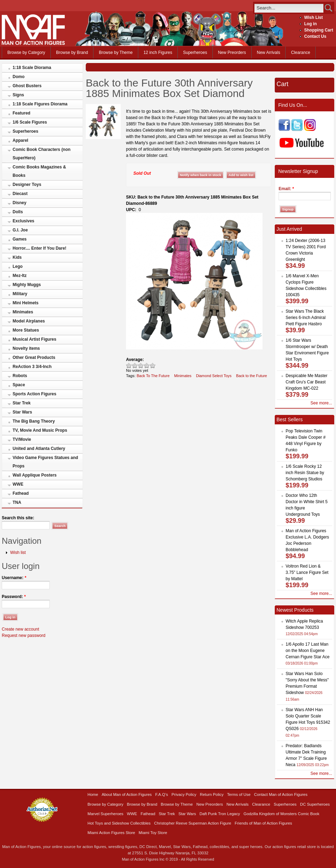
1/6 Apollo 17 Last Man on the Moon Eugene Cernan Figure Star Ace (307, 651)
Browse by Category (26, 53)
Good (141, 365)
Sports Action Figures (34, 394)
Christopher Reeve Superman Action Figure (192, 823)
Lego (18, 266)
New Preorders (232, 53)
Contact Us (315, 36)
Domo (19, 77)
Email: (286, 189)
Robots (20, 376)
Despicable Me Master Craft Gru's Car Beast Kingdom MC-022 (306, 382)
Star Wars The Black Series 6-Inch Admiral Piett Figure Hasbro (306, 318)
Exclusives (23, 221)
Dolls (18, 212)
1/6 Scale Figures (30, 122)
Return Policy (212, 794)
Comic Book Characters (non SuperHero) (41, 154)
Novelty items (26, 348)
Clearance (300, 53)
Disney (19, 203)
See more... (321, 403)
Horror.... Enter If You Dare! (40, 248)
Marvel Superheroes (106, 814)
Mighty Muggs (27, 285)
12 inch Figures (158, 53)
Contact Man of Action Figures (281, 794)
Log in (310, 24)
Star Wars (22, 412)
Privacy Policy (184, 794)
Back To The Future (153, 376)
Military (20, 294)
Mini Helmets (26, 303)
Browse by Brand (72, 53)
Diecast (20, 194)
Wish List (313, 18)
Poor (129, 365)
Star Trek (22, 403)
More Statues (26, 330)
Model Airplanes (29, 321)
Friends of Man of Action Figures (264, 823)
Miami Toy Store (153, 833)
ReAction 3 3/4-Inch (32, 367)
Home (93, 794)
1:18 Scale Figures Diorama (40, 104)
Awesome (153, 365)
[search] (289, 8)
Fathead (21, 493)
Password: (14, 597)
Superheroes (195, 53)
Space (19, 385)
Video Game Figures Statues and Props (45, 462)
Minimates (23, 312)
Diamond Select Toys (214, 376)
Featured (22, 113)
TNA (17, 502)
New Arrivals (269, 53)
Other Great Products (34, 357)
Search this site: (18, 518)
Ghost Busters (27, 86)
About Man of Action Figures (127, 794)
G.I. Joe (20, 230)
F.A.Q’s (162, 794)
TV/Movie (22, 439)
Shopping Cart (319, 30)
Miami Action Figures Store (111, 833)
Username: (14, 578)
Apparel (20, 140)
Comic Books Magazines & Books (39, 171)
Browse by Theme (116, 53)
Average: (135, 360)
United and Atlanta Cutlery (39, 449)
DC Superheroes (315, 804)
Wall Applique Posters (35, 475)
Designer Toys (27, 185)
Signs (18, 95)
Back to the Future (251, 376)
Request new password (24, 636)
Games (20, 239)
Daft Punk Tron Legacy (220, 814)
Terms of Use (239, 794)
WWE (18, 484)
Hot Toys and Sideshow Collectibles (119, 823)
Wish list (18, 553)
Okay (135, 365)
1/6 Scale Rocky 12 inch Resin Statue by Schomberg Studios (305, 473)
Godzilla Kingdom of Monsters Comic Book (282, 814)
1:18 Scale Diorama (32, 68)
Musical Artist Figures (34, 339)
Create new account (20, 629)
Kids (17, 257)
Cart (282, 84)
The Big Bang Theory (34, 421)
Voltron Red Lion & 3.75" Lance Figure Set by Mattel (307, 572)
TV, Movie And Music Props (40, 430)
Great (147, 365)
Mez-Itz (20, 276)
